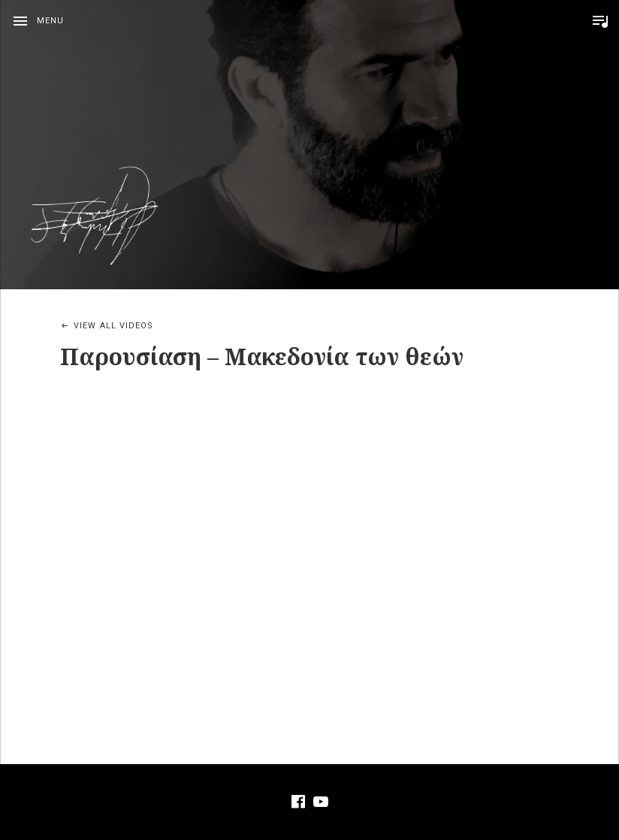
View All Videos (114, 326)
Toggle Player (600, 21)
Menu (50, 21)
